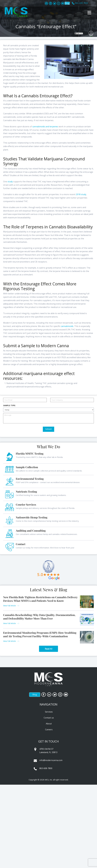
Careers (49, 730)
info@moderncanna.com (51, 760)
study (10, 182)
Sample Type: (9, 405)
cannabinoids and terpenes (45, 127)
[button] (89, 13)
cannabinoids (67, 326)
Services (49, 712)
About (49, 724)
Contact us (49, 718)
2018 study (81, 194)
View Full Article (9, 606)
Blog (67, 3)
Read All (49, 649)
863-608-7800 (46, 768)
